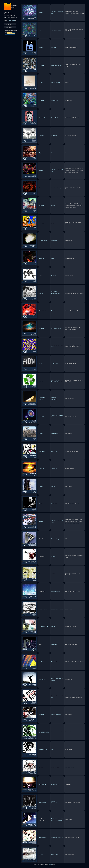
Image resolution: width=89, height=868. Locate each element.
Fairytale (53, 311)
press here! (12, 21)
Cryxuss (41, 83)
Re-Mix (53, 206)
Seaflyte (41, 434)
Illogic (53, 258)
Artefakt (53, 574)
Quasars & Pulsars (56, 328)
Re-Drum (41, 65)
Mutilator (53, 556)
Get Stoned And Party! (57, 732)
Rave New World (55, 592)
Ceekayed (42, 135)
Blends (53, 627)
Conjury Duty (55, 363)
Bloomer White (43, 118)
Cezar (41, 574)
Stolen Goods (55, 118)
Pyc (40, 30)
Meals (53, 749)
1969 (53, 223)
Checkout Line (55, 855)
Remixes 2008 (55, 785)
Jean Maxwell (42, 785)
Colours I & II (55, 662)
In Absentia (54, 504)
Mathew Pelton (43, 802)
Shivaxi (41, 293)
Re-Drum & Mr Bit (44, 627)
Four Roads (54, 241)
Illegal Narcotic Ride (56, 65)
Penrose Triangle (56, 539)
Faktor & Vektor (43, 609)
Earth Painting (55, 434)
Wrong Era (54, 469)
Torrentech (50, 865)
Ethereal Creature (56, 83)
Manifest (9, 24)
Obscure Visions (43, 241)
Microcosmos (55, 100)
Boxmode (41, 48)
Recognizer (54, 644)
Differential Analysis (56, 714)
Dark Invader (42, 679)
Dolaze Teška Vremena (57, 609)
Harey (53, 153)
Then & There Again (56, 30)
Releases (9, 27)
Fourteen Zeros (43, 749)
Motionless (54, 135)
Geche (41, 504)
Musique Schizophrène (57, 837)
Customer (41, 767)
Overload (54, 276)
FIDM (40, 363)
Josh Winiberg (43, 311)
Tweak (41, 188)
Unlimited (54, 48)
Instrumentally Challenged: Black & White (56, 293)
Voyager (53, 486)
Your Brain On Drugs (56, 188)
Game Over (54, 451)
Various (41, 12)
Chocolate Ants (55, 767)
